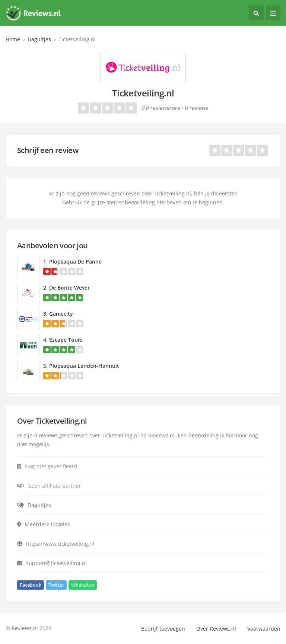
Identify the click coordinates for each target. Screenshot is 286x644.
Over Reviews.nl (216, 629)
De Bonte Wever (69, 288)
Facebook (31, 585)
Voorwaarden (264, 629)
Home (13, 39)
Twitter (56, 585)
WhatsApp (83, 585)
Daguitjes (39, 39)
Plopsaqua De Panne (75, 262)
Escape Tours (66, 340)
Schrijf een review (48, 150)
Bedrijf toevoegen (163, 629)
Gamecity (61, 314)
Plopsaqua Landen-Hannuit (84, 366)
